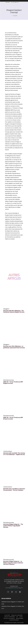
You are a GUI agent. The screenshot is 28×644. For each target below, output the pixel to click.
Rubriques (8, 2)
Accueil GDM (7, 615)
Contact (21, 617)
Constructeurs (8, 451)
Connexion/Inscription (14, 620)
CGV (17, 617)
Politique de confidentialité (17, 615)
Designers (6, 309)
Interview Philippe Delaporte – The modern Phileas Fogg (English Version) (13, 526)
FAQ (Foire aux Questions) (9, 618)
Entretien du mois (9, 380)
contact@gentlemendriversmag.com (14, 588)
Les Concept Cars (15, 2)
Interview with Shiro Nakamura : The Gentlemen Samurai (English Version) (14, 311)
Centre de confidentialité (9, 617)
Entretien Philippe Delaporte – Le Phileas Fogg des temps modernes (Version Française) (13, 563)
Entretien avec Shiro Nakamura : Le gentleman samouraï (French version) (14, 347)
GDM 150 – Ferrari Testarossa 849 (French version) (13, 418)
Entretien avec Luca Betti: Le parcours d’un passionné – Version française (14, 489)
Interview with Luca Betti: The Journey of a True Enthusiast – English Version (14, 454)
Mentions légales (20, 618)
